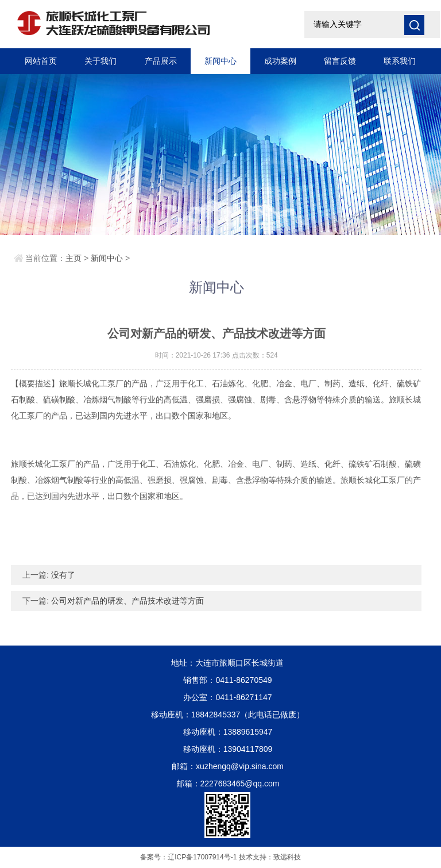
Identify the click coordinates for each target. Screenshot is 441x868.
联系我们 (400, 61)
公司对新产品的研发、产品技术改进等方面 (127, 601)
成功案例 (280, 61)
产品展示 (161, 61)
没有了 (63, 575)
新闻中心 (220, 61)
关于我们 (100, 61)
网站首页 (41, 61)
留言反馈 (340, 61)
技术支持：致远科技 (270, 857)
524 (272, 355)
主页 (73, 258)
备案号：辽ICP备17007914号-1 (188, 857)
